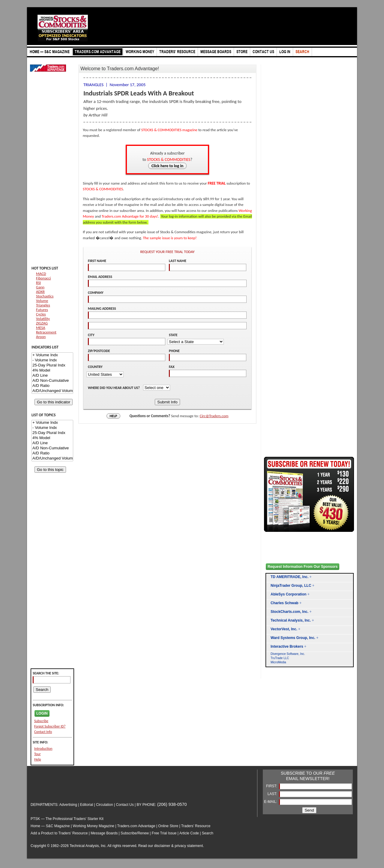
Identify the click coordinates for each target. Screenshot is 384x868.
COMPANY (96, 293)
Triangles (43, 305)
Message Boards (104, 833)
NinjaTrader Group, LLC (291, 586)
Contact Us (125, 805)
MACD (41, 274)
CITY (91, 335)
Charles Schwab (285, 603)
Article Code (189, 833)
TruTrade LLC (280, 658)
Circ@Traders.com (214, 416)
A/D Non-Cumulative (52, 381)
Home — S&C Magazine (50, 826)
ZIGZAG (42, 323)
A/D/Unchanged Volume (52, 391)
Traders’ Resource (196, 826)
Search (208, 833)
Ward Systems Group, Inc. (293, 638)
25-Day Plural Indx (52, 365)
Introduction (43, 749)
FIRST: (272, 786)
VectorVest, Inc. (284, 629)
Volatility (43, 319)
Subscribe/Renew (135, 833)
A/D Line (52, 376)
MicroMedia (278, 662)
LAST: (273, 794)
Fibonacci (43, 278)
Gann (40, 287)
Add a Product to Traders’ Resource (59, 833)
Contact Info (43, 732)
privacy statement (189, 846)
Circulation (105, 805)
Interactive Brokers (287, 646)
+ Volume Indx (52, 355)
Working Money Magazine (94, 826)
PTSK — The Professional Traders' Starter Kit (67, 819)
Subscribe (41, 721)
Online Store (168, 826)
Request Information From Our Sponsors (303, 567)
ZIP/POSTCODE (99, 351)
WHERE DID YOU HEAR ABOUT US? (114, 388)
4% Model (52, 371)
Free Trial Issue (164, 833)
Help (38, 759)
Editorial (87, 805)
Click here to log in (168, 166)
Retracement (46, 332)
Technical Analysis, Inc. (291, 620)
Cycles (41, 314)
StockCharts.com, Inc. (289, 612)
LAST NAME (178, 261)
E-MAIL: (271, 802)
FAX (172, 367)
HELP (114, 416)
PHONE (174, 351)
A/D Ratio (52, 386)
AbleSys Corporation (288, 594)
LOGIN (42, 713)
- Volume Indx (52, 360)
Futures (42, 310)
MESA (41, 328)
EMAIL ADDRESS (100, 277)
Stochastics (45, 296)
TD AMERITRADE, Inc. (289, 577)
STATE (173, 335)
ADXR (40, 292)
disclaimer (162, 846)
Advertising (68, 805)
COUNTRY (95, 367)
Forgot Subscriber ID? (50, 726)
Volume (42, 301)
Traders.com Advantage (137, 826)
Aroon (41, 337)
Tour (37, 754)
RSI (38, 283)
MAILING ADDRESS (102, 309)
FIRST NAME (97, 261)
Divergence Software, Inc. (288, 654)
